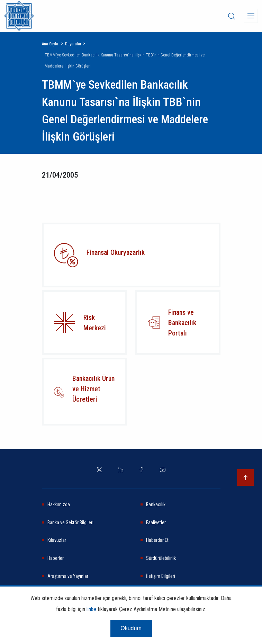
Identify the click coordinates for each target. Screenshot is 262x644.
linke (91, 609)
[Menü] (251, 16)
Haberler (56, 558)
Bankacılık (156, 504)
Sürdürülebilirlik (161, 558)
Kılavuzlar (57, 540)
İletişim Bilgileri (161, 576)
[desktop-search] (232, 16)
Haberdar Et (157, 540)
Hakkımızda (59, 504)
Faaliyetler (156, 522)
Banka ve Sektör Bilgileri (70, 522)
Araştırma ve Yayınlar (68, 576)
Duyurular (73, 44)
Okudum (131, 628)
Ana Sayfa (50, 44)
